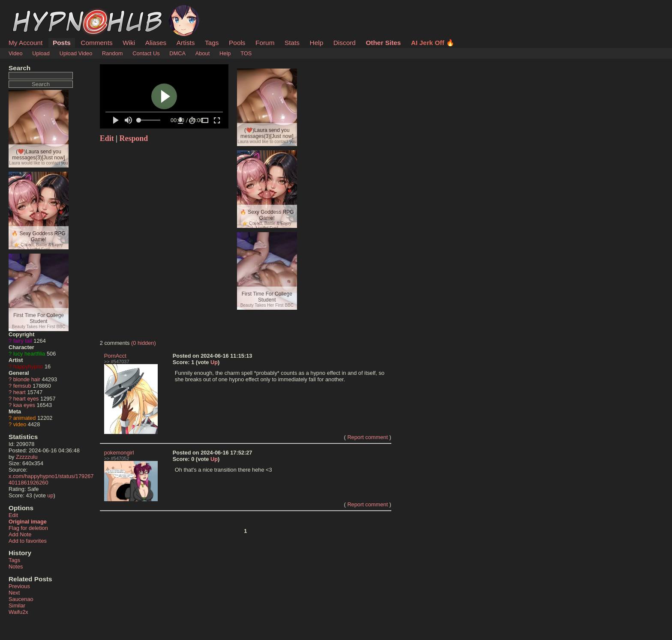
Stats (292, 43)
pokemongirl (119, 453)
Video (16, 53)
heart (19, 392)
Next (14, 593)
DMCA (177, 53)
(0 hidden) (144, 343)
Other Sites (383, 43)
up (50, 495)
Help (317, 43)
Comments (96, 43)
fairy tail (23, 341)
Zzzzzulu (27, 457)
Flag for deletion (28, 528)
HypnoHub (32, 10)
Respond (134, 138)
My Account (25, 43)
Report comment (367, 437)
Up (214, 362)
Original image (28, 522)
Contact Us (146, 53)
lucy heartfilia (29, 354)
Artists (186, 43)
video (20, 424)
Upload (41, 53)
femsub (22, 386)
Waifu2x (18, 612)
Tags (212, 43)
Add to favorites (28, 541)
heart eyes (26, 399)
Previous (19, 586)
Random (112, 53)
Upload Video (76, 53)
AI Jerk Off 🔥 (433, 43)
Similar (17, 606)
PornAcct (115, 356)
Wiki (129, 43)
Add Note (20, 534)
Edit (13, 515)
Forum (265, 43)
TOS (246, 53)
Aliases (156, 43)
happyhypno (28, 366)
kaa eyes (24, 405)
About (202, 53)
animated (25, 418)
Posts (62, 43)
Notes (16, 567)
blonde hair (27, 379)
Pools (237, 43)
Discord (345, 43)
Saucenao (21, 599)
